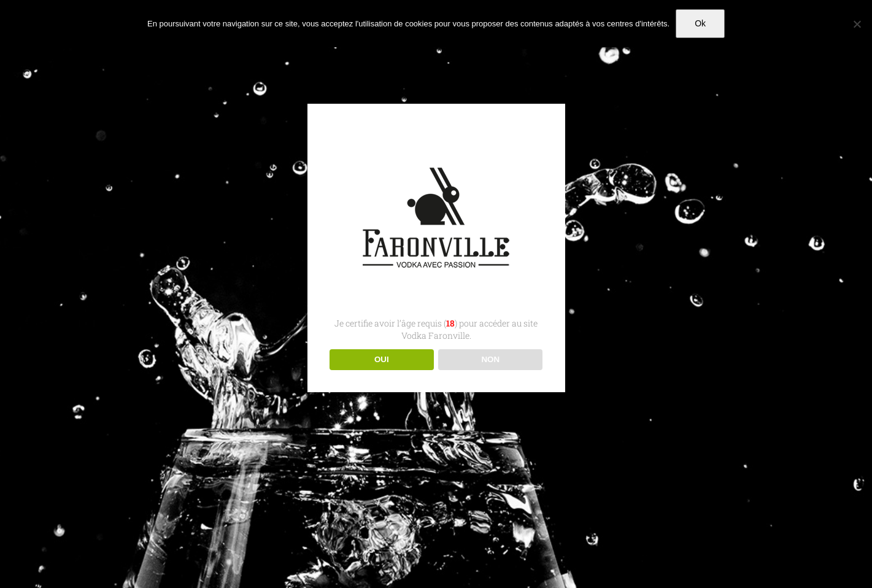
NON (490, 359)
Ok (700, 23)
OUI (382, 359)
